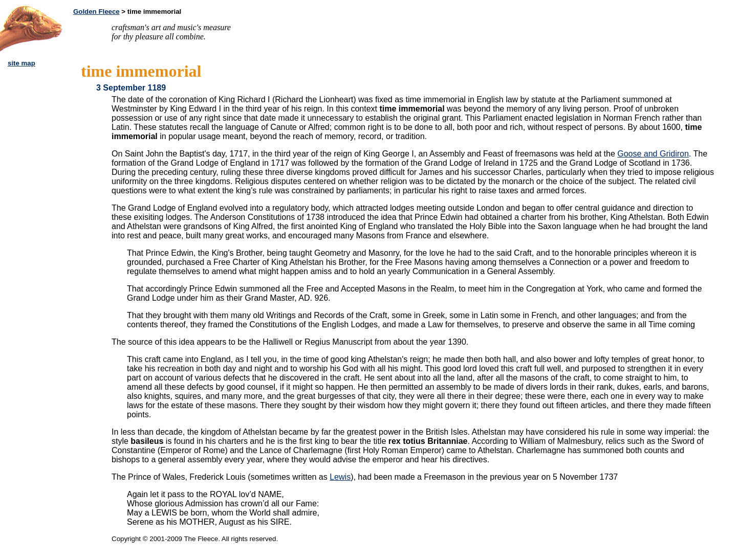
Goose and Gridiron (653, 154)
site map (21, 63)
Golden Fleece (96, 12)
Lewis (340, 477)
